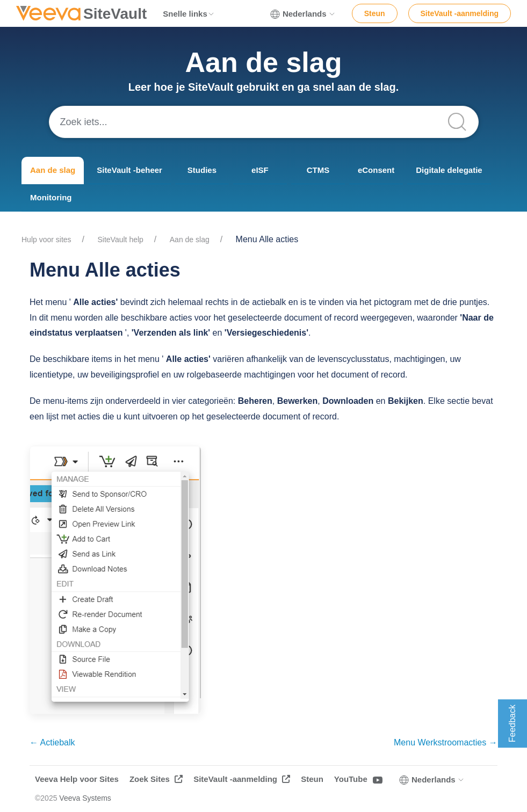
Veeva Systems (85, 798)
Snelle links (189, 14)
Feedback (512, 723)
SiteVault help (121, 240)
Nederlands (303, 14)
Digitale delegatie (449, 170)
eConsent (376, 170)
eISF (260, 170)
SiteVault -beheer (129, 170)
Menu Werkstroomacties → (446, 742)
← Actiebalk (52, 742)
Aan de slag (53, 170)
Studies (202, 170)
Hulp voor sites (46, 240)
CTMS (318, 170)
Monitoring (51, 197)
